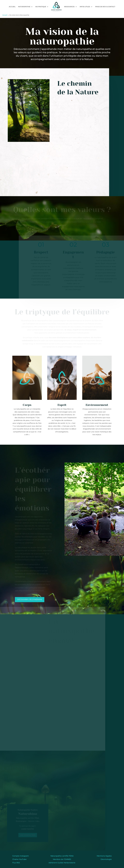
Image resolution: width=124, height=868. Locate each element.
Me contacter (27, 835)
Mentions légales (104, 856)
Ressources (69, 7)
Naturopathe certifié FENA (62, 856)
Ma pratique (41, 7)
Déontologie (106, 859)
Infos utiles (85, 7)
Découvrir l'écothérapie (30, 599)
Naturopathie (24, 7)
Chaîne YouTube (19, 859)
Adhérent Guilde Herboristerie (62, 863)
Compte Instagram (21, 856)
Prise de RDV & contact (105, 7)
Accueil (12, 7)
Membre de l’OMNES (62, 859)
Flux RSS (16, 863)
